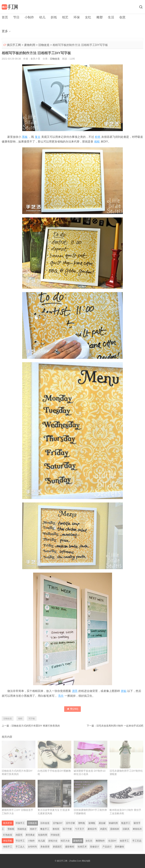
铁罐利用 (113, 823)
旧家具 (126, 829)
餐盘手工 (45, 829)
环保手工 (20, 823)
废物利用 (30, 45)
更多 (5, 31)
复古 (38, 137)
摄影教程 (70, 847)
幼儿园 (42, 841)
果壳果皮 (30, 835)
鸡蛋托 (103, 829)
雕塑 (100, 17)
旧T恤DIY (58, 823)
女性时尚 (32, 847)
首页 (5, 17)
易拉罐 (102, 823)
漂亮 (75, 691)
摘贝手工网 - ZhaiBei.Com (69, 861)
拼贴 (124, 691)
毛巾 (61, 696)
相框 (97, 142)
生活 (111, 17)
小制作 (29, 17)
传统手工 (8, 847)
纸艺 (65, 17)
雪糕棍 (11, 829)
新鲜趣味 (120, 847)
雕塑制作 (100, 841)
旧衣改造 (45, 823)
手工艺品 (137, 841)
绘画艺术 (82, 847)
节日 (16, 17)
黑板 (25, 137)
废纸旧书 (92, 829)
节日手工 (20, 841)
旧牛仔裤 (70, 823)
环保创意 (55, 835)
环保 (77, 17)
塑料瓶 (82, 823)
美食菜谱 (45, 847)
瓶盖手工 (126, 823)
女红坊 (89, 841)
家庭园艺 (57, 847)
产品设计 (107, 847)
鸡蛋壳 (19, 835)
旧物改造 (44, 45)
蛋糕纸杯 (115, 829)
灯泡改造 (8, 835)
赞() (72, 709)
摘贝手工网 (14, 45)
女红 (88, 17)
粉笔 (98, 137)
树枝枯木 (137, 829)
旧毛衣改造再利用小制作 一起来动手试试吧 (120, 726)
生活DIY (112, 841)
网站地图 (86, 861)
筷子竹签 (67, 829)
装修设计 (95, 847)
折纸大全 (53, 841)
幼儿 (42, 17)
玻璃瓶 (92, 823)
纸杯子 (33, 829)
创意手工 (124, 841)
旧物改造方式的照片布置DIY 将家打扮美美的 (36, 726)
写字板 (32, 719)
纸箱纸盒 (22, 829)
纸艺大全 (65, 841)
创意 (122, 17)
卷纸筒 (56, 829)
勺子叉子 (80, 829)
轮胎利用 (43, 835)
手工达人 (20, 847)
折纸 (54, 17)
